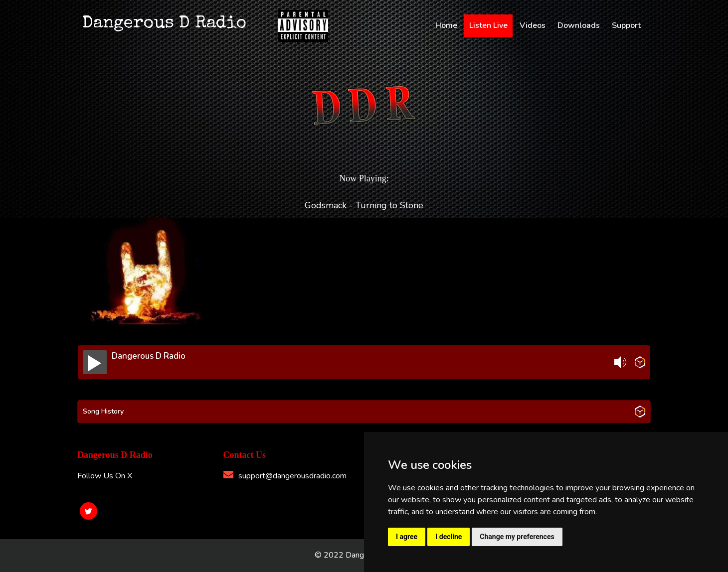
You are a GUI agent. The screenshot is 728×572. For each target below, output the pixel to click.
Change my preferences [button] (517, 537)
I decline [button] (449, 537)
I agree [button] (407, 537)
